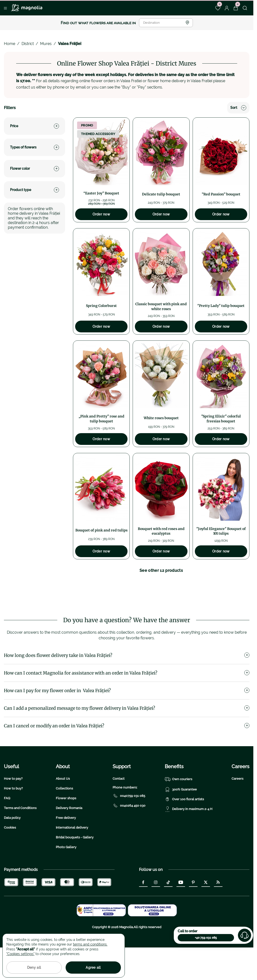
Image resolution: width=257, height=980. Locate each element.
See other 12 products (161, 570)
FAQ (7, 831)
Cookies (10, 860)
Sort (238, 108)
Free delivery (66, 850)
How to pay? (13, 811)
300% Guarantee (181, 822)
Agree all (93, 968)
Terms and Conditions (20, 840)
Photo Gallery (66, 880)
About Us (63, 811)
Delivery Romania (69, 840)
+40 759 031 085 (206, 938)
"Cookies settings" (20, 954)
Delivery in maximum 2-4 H (189, 842)
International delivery (72, 860)
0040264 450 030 (129, 838)
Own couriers (178, 812)
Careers (237, 811)
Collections (64, 821)
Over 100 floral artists (184, 832)
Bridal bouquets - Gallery (75, 870)
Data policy (12, 850)
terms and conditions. (90, 944)
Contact (119, 811)
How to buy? (13, 821)
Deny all (34, 968)
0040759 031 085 (129, 828)
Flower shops (66, 831)
